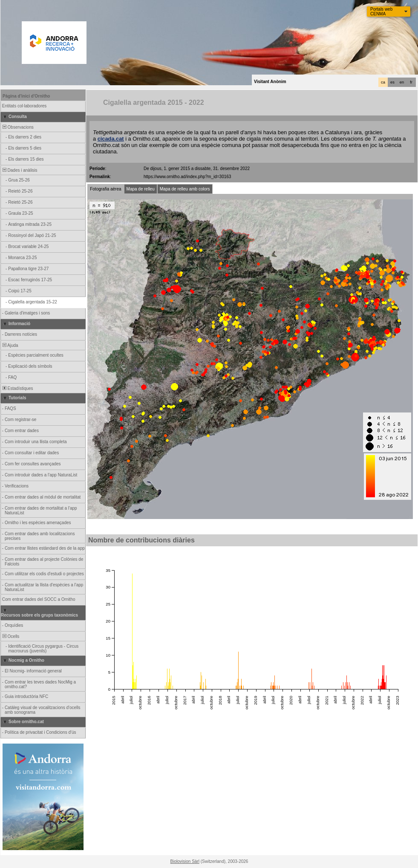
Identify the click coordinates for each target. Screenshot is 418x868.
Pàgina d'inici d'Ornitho (26, 96)
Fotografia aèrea (105, 189)
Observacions (17, 127)
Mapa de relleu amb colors (185, 189)
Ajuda (10, 345)
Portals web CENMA (381, 12)
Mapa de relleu (141, 189)
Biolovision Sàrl (185, 861)
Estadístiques (17, 388)
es (392, 82)
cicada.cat (111, 139)
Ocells (10, 636)
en (402, 82)
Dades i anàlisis (19, 170)
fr (411, 82)
